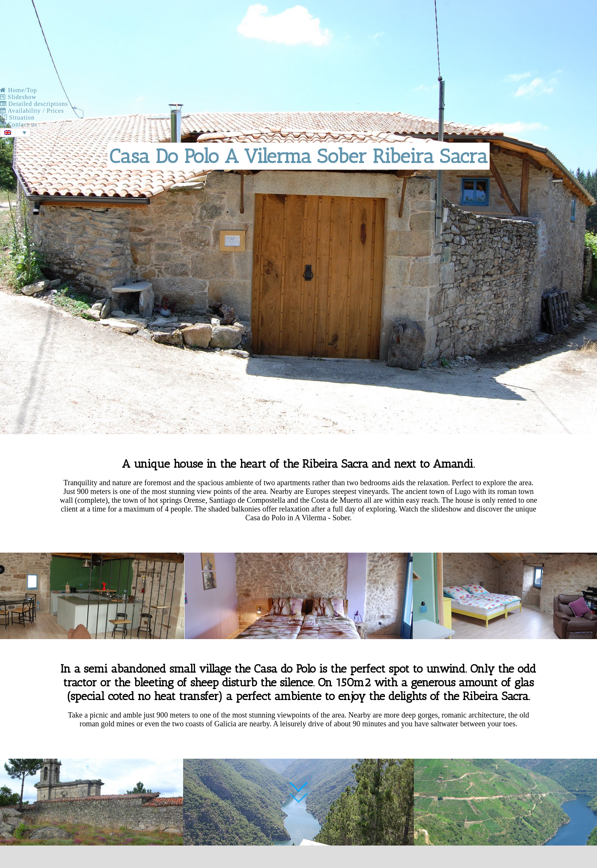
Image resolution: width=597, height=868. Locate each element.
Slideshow (18, 97)
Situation (17, 117)
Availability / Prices (32, 111)
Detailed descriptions (34, 104)
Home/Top (18, 90)
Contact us (19, 124)
